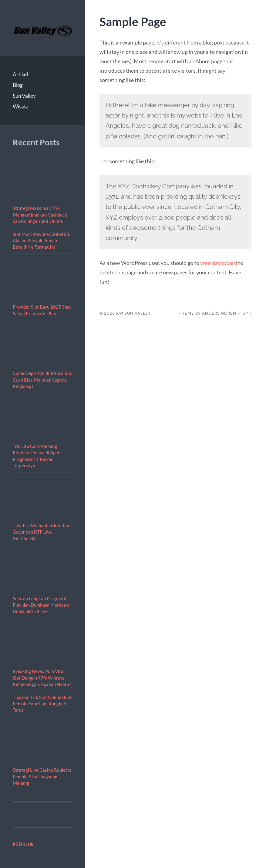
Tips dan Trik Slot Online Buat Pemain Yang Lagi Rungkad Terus (42, 704)
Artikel (20, 74)
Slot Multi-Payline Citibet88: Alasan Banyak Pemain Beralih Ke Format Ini (42, 241)
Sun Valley (24, 96)
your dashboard (219, 263)
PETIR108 (23, 844)
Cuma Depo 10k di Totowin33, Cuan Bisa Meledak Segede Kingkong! (42, 380)
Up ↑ (247, 313)
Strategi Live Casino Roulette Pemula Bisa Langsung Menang (42, 776)
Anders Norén (219, 313)
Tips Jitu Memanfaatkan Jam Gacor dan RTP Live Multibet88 (42, 532)
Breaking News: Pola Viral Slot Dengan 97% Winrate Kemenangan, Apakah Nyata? (42, 678)
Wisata (21, 106)
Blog (18, 85)
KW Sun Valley (133, 313)
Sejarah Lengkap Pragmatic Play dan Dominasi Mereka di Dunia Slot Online (42, 605)
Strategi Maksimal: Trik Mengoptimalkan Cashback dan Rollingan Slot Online (40, 215)
